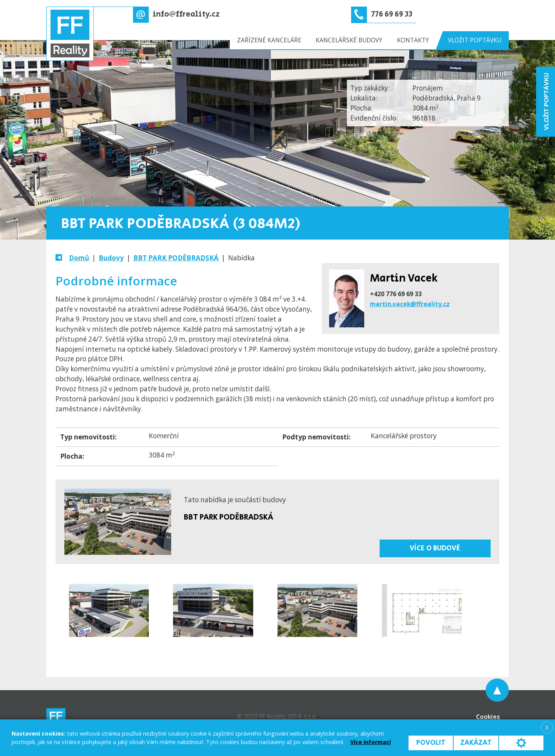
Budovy (111, 258)
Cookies (488, 717)
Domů (79, 258)
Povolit (431, 743)
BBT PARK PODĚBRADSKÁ (177, 258)
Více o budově (435, 548)
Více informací (371, 742)
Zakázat (476, 743)
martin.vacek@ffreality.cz (410, 304)
